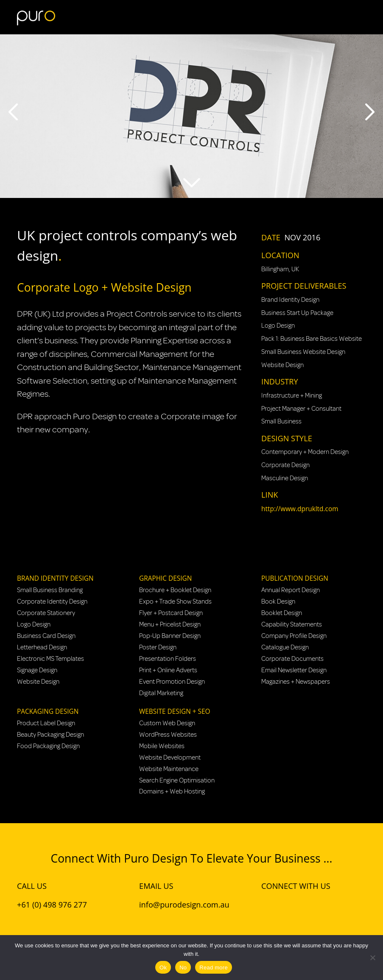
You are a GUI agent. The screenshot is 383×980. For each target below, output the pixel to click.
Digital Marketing (161, 693)
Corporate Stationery (46, 613)
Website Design (282, 365)
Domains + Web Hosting (172, 791)
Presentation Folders (168, 659)
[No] (372, 958)
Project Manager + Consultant (301, 409)
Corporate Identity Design (52, 601)
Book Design (278, 601)
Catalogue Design (285, 647)
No (183, 967)
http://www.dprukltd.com (300, 509)
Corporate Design (285, 465)
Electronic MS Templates (50, 659)
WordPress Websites (168, 735)
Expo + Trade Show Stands (175, 601)
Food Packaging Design (48, 746)
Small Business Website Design (303, 352)
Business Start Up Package (297, 313)
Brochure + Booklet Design (175, 590)
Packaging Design (48, 711)
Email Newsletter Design (294, 670)
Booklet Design (282, 613)
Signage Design (37, 670)
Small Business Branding (50, 590)
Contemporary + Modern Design (305, 452)
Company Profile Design (294, 636)
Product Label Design (46, 723)
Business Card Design (46, 636)
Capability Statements (292, 624)
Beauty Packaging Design (50, 735)
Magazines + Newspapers (296, 682)
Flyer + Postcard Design (171, 613)
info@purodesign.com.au (184, 905)
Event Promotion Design (172, 682)
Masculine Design (285, 478)
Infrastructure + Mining (292, 395)
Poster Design (158, 647)
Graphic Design (165, 578)
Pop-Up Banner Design (170, 636)
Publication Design (295, 578)
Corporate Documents (292, 659)
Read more (214, 967)
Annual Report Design (291, 590)
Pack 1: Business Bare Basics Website (312, 339)
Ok (163, 967)
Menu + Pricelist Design (170, 624)
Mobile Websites (162, 746)
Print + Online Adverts (168, 670)
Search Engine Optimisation (177, 780)
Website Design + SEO (175, 711)
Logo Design (278, 326)
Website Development (170, 757)
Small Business (281, 421)
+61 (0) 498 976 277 (52, 905)
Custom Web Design (167, 723)
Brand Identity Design (290, 300)
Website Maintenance (169, 769)
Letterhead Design (42, 647)
